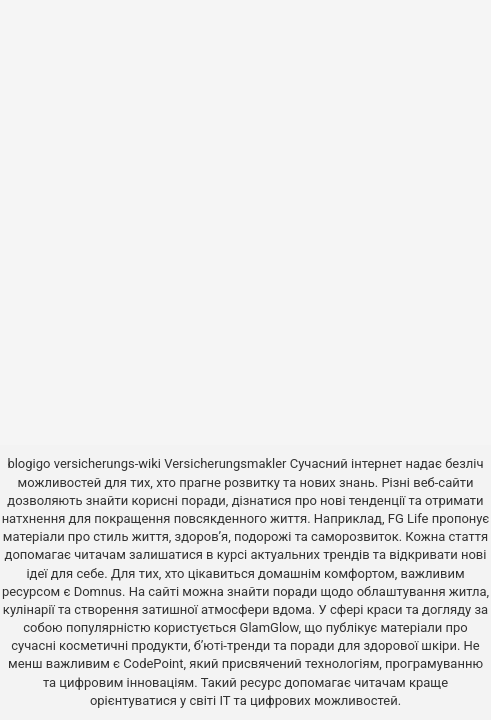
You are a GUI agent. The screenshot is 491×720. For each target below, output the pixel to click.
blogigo (28, 463)
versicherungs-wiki (107, 463)
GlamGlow (269, 627)
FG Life (408, 518)
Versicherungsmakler (225, 463)
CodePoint (153, 663)
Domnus (98, 591)
